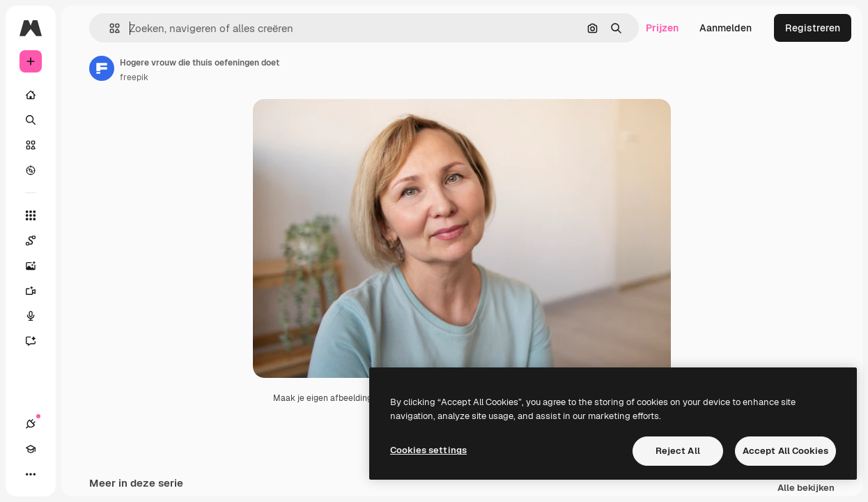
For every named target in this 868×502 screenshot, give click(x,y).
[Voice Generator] (38, 316)
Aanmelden (726, 28)
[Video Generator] (38, 291)
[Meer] (31, 474)
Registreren (813, 28)
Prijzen (662, 28)
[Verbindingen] (31, 424)
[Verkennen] (31, 170)
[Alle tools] (31, 215)
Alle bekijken (806, 488)
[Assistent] (38, 341)
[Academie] (31, 449)
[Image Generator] (38, 266)
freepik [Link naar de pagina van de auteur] (134, 77)
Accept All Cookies (785, 451)
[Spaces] (38, 241)
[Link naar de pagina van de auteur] (102, 68)
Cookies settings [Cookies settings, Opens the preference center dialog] (428, 450)
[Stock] (31, 145)
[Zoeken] (31, 120)
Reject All (678, 451)
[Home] (31, 95)
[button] (109, 28)
